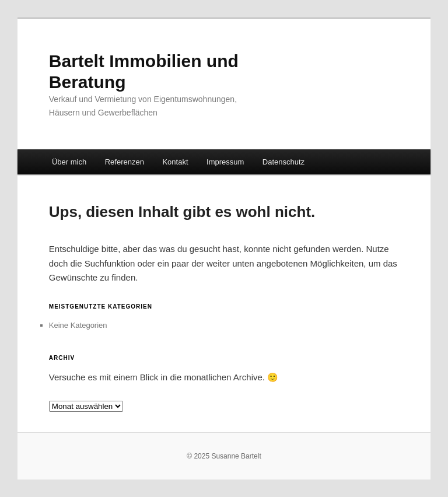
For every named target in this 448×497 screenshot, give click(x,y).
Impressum (225, 162)
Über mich (69, 162)
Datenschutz (283, 162)
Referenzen (125, 162)
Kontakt (175, 162)
